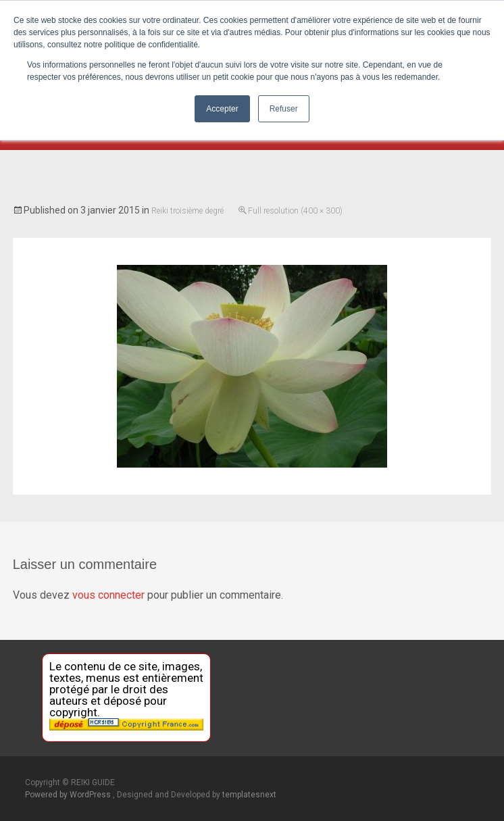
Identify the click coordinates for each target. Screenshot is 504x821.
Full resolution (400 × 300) (295, 211)
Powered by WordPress (69, 795)
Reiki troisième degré (187, 211)
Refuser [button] (284, 109)
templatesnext (249, 795)
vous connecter (108, 595)
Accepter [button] (222, 109)
